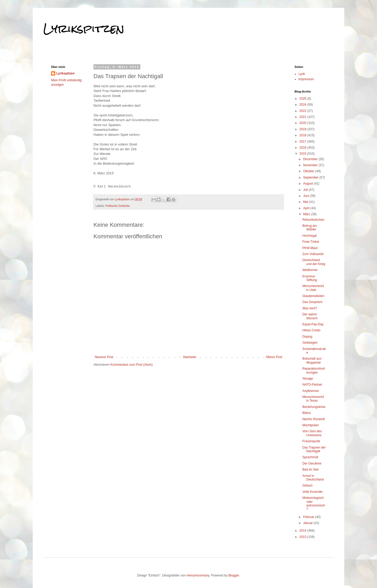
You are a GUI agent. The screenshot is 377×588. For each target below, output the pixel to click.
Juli (306, 190)
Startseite (190, 357)
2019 (303, 129)
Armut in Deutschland (313, 478)
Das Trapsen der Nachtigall (314, 449)
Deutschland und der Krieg (314, 262)
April (307, 208)
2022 (303, 111)
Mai (306, 202)
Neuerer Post (104, 357)
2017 (303, 142)
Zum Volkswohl (313, 254)
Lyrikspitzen (84, 29)
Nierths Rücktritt (314, 419)
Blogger (234, 575)
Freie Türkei (311, 242)
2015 (303, 154)
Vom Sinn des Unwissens (312, 433)
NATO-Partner (312, 385)
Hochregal (310, 236)
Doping (307, 337)
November (311, 165)
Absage (308, 379)
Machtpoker (311, 425)
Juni (306, 196)
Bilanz (307, 413)
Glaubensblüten (313, 296)
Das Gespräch (312, 302)
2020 (303, 123)
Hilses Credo (311, 330)
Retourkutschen (313, 220)
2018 (303, 135)
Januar (308, 523)
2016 (303, 148)
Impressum (306, 79)
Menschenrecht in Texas (313, 399)
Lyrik (302, 74)
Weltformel (310, 270)
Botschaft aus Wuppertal (312, 360)
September (311, 177)
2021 (303, 117)
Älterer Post (274, 357)
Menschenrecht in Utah (313, 288)
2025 (303, 99)
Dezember (311, 159)
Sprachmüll (310, 457)
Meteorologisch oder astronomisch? (314, 503)
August (309, 184)
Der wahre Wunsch (310, 316)
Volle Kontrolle (312, 492)
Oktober (309, 171)
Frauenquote (311, 441)
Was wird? (310, 308)
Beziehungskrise (314, 407)
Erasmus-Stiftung (310, 278)
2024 (303, 105)
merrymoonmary (198, 575)
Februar (309, 517)
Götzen (307, 485)
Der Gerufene (312, 463)
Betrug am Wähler (310, 228)
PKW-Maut (310, 248)
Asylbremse (311, 391)
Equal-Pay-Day (313, 324)
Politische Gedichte (118, 206)
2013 (303, 537)
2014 (303, 531)
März (307, 214)
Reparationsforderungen (314, 370)
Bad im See (311, 470)
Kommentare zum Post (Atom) (132, 365)
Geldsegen (310, 343)
